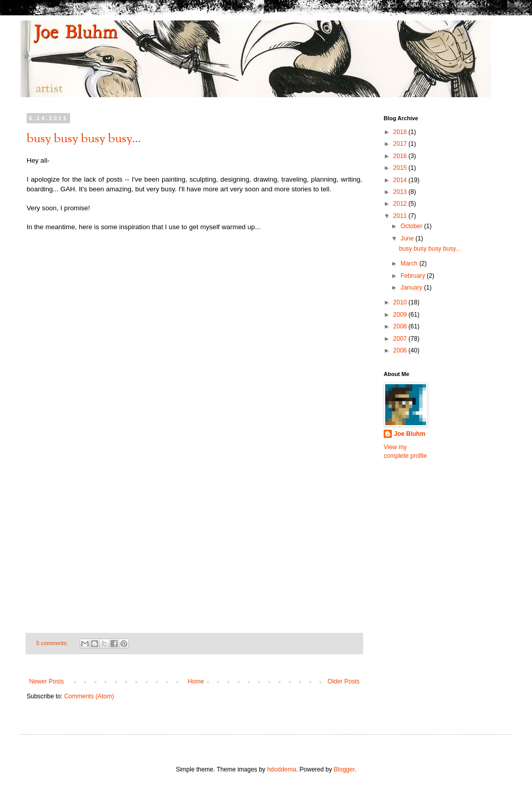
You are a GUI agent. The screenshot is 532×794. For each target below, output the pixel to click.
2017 (401, 144)
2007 (401, 339)
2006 (401, 350)
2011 (401, 216)
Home (196, 681)
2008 (401, 326)
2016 (401, 156)
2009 (401, 315)
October (412, 226)
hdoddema (282, 769)
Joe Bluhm (409, 434)
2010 (401, 302)
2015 (401, 168)
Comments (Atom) (89, 696)
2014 (401, 180)
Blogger (344, 769)
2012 (401, 204)
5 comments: (53, 643)
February (414, 276)
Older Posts (343, 681)
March (410, 263)
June (408, 238)
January (412, 288)
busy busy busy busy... (84, 139)
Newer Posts (47, 681)
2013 (401, 192)
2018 (401, 132)
